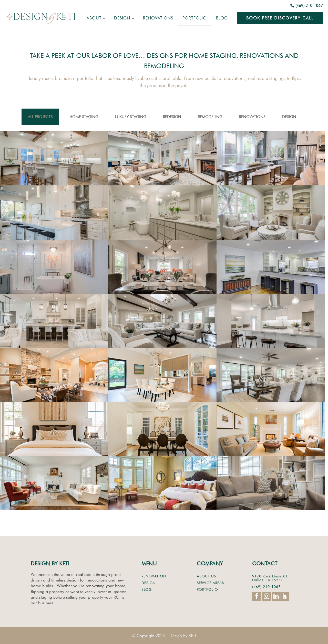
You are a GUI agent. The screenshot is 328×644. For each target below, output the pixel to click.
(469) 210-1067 (309, 6)
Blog (222, 18)
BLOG (147, 590)
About (94, 18)
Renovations (158, 18)
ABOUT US (206, 576)
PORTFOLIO (207, 590)
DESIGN (149, 583)
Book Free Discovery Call (280, 18)
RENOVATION (154, 576)
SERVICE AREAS (210, 583)
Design (122, 18)
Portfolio (195, 18)
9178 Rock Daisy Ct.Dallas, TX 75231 (270, 578)
